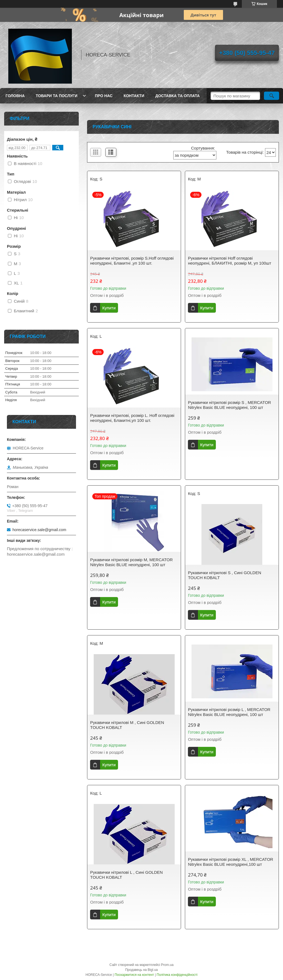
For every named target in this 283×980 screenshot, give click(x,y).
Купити (109, 308)
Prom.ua (167, 965)
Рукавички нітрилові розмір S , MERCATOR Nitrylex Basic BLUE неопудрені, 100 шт (229, 405)
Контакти (134, 96)
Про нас (104, 96)
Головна (15, 96)
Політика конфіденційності (177, 975)
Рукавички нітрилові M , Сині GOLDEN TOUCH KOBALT (127, 725)
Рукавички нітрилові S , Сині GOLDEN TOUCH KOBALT (225, 575)
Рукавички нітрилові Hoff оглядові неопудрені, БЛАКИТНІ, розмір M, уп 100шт (230, 261)
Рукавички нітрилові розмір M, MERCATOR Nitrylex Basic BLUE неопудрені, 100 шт (131, 562)
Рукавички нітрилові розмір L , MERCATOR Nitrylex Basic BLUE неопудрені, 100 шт (229, 712)
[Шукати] (272, 96)
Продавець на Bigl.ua (141, 970)
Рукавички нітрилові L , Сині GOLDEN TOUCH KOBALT (126, 875)
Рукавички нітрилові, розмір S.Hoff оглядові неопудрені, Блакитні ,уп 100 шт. (132, 261)
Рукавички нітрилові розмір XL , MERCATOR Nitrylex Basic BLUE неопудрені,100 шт (230, 862)
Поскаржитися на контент (134, 975)
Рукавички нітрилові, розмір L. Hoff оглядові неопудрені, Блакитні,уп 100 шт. (132, 418)
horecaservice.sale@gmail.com (39, 530)
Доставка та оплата (178, 96)
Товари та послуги (57, 96)
